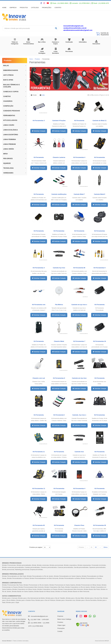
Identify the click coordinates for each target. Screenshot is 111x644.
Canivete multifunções (59, 194)
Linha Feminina (10, 139)
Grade (34, 95)
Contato (58, 8)
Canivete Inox (79, 452)
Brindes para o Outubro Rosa (26, 600)
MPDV (5, 154)
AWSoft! (107, 641)
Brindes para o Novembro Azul (66, 600)
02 (96, 547)
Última (105, 547)
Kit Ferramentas (59, 231)
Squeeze (7, 163)
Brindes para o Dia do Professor (45, 600)
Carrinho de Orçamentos (105, 34)
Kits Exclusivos (10, 120)
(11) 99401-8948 (36, 623)
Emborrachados (11, 70)
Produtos (24, 8)
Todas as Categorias (15, 43)
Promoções (47, 8)
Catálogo (35, 8)
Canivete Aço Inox (59, 268)
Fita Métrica (59, 305)
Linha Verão (9, 149)
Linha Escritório (56, 52)
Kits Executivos (96, 43)
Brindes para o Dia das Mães (75, 598)
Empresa (13, 8)
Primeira (81, 547)
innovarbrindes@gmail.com (73, 26)
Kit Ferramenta (79, 121)
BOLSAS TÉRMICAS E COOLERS (11, 86)
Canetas (7, 96)
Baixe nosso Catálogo (64, 619)
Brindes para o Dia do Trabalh (55, 598)
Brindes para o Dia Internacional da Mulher (31, 598)
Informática (83, 42)
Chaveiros (8, 101)
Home (4, 8)
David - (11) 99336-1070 (100, 3)
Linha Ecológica (42, 52)
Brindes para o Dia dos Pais (94, 598)
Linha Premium (9, 144)
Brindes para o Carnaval (10, 598)
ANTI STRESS (8, 75)
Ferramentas (9, 115)
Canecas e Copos (55, 43)
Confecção (69, 42)
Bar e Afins (42, 42)
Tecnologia (8, 168)
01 (91, 547)
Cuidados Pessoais (12, 111)
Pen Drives (69, 51)
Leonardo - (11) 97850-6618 (80, 3)
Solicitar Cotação (39, 131)
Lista (42, 95)
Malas (6, 66)
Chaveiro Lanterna (59, 157)
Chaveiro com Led (39, 378)
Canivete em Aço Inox (79, 378)
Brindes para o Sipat (13, 602)
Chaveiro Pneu (79, 525)
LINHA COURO (9, 125)
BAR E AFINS (8, 80)
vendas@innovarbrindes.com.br (75, 28)
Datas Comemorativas (29, 43)
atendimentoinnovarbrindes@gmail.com (78, 30)
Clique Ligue (61, 625)
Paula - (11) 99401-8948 (59, 3)
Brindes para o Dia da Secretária (86, 600)
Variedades (8, 173)
